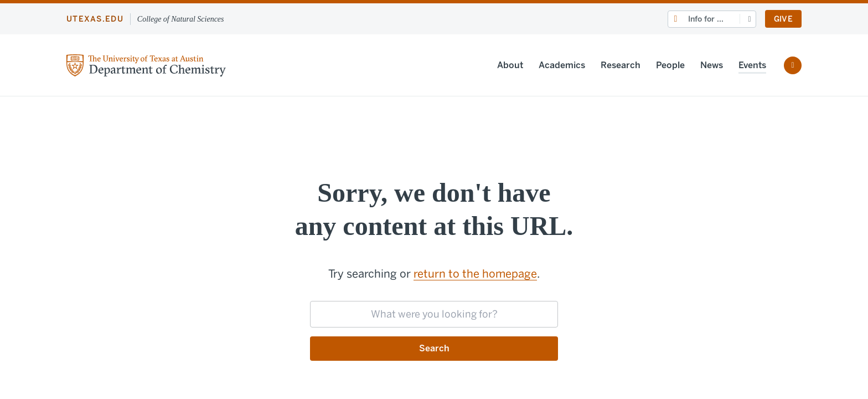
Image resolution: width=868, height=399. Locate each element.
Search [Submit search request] (434, 348)
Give (783, 19)
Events (752, 65)
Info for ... (706, 19)
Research (621, 65)
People (670, 65)
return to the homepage (475, 274)
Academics (562, 65)
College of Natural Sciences (181, 19)
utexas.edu (95, 19)
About (510, 65)
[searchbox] (434, 314)
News (712, 65)
